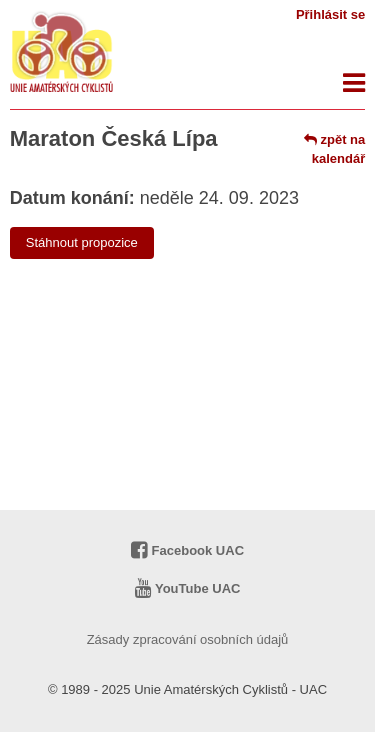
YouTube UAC (188, 588)
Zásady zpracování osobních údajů (188, 639)
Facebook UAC (187, 550)
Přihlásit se (330, 14)
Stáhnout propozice (82, 242)
